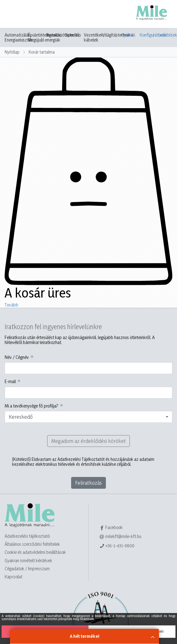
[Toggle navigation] (14, 15)
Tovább (11, 305)
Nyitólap (12, 52)
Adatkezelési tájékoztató (27, 536)
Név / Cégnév (17, 357)
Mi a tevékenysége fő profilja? (32, 406)
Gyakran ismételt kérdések (28, 560)
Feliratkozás (88, 483)
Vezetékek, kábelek (94, 37)
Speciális (73, 35)
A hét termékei (85, 636)
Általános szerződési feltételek (32, 544)
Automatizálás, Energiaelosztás (19, 37)
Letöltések (165, 35)
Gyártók (128, 35)
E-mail (10, 382)
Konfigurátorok (147, 35)
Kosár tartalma (42, 52)
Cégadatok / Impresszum (27, 569)
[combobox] (88, 417)
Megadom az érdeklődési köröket (88, 441)
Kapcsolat (14, 577)
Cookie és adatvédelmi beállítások (35, 552)
